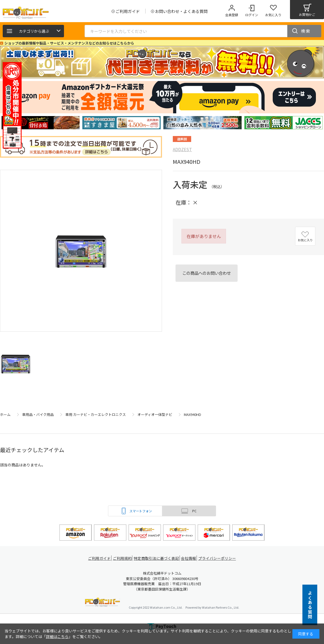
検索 (306, 31)
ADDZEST (182, 149)
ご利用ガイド (99, 558)
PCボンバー (102, 603)
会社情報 (190, 558)
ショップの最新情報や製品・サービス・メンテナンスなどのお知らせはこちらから (69, 43)
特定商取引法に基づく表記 (157, 558)
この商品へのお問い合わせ (207, 273)
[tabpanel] (40, 123)
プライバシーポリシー (219, 558)
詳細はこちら (57, 636)
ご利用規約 (123, 558)
